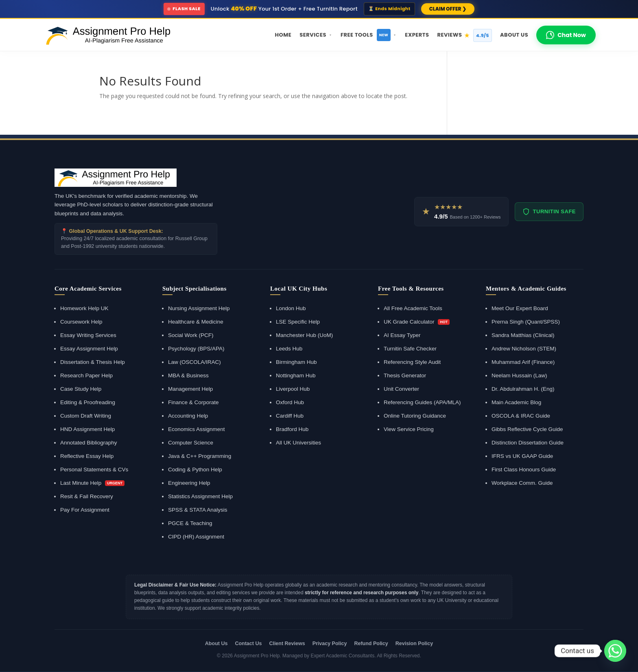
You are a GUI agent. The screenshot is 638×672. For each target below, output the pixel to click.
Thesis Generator (405, 375)
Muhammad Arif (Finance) (523, 362)
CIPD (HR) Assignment (196, 537)
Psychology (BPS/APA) (196, 349)
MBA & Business (188, 375)
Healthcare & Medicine (196, 322)
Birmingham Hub (296, 362)
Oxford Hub (290, 402)
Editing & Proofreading (88, 402)
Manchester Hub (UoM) (304, 335)
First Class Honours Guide (524, 470)
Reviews (464, 35)
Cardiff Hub (290, 416)
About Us (514, 35)
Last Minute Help (92, 483)
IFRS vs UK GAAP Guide (522, 456)
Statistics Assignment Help (200, 496)
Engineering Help (189, 483)
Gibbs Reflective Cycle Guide (527, 429)
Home (283, 35)
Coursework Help (81, 322)
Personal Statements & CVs (94, 470)
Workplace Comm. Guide (522, 483)
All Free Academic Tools (413, 308)
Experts (417, 35)
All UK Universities (298, 443)
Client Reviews (287, 644)
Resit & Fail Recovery (87, 496)
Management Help (190, 389)
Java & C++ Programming (200, 456)
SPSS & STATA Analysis (198, 510)
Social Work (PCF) (191, 335)
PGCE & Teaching (190, 523)
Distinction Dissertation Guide (528, 443)
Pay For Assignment (85, 510)
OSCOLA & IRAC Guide (521, 416)
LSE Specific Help (298, 322)
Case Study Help (81, 389)
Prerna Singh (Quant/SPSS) (526, 322)
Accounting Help (188, 416)
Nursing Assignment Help (199, 308)
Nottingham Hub (296, 375)
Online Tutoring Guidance (415, 416)
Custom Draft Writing (86, 416)
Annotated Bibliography (89, 443)
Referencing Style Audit (412, 362)
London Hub (291, 308)
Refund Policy (371, 644)
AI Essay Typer (402, 335)
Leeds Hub (289, 349)
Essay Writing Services (88, 335)
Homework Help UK (84, 308)
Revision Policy (414, 644)
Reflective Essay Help (87, 456)
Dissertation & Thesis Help (93, 362)
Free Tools (369, 35)
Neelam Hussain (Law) (519, 375)
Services (316, 35)
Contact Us (248, 644)
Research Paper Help (86, 375)
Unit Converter (401, 389)
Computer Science (191, 443)
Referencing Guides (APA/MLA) (422, 402)
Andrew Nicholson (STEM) (524, 349)
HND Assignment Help (87, 429)
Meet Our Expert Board (520, 308)
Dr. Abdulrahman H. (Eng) (523, 389)
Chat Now (566, 35)
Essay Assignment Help (89, 349)
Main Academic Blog (516, 402)
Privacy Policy (330, 644)
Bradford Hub (292, 429)
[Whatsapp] (615, 651)
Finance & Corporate (193, 402)
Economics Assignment (197, 429)
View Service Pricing (409, 429)
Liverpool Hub (293, 389)
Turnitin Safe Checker (410, 349)
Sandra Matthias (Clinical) (523, 335)
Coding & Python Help (195, 470)
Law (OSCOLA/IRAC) (194, 362)
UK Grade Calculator (417, 322)
